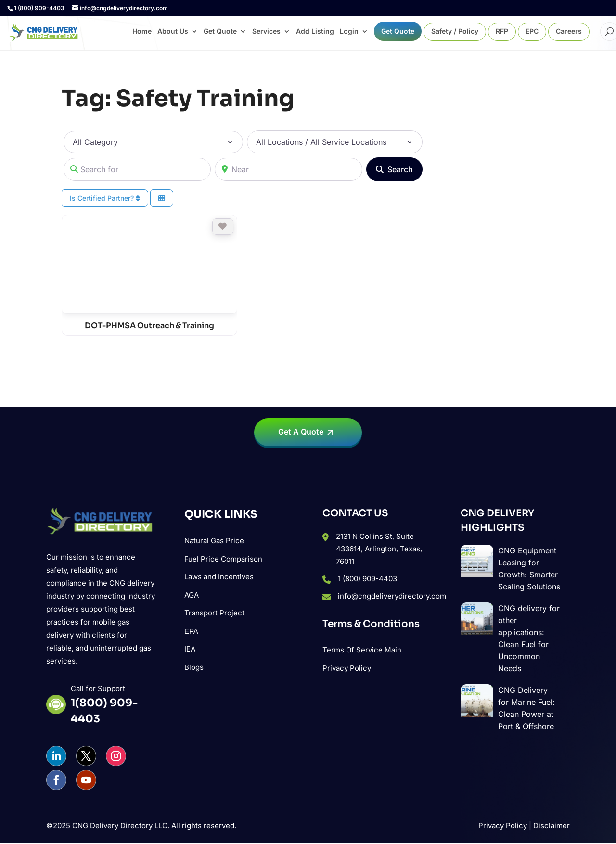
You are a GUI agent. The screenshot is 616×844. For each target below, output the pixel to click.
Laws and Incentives (219, 577)
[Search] (394, 169)
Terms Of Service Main (362, 650)
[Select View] (162, 198)
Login (349, 32)
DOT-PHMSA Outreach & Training (149, 326)
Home (142, 32)
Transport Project (214, 613)
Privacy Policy (347, 668)
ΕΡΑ (191, 631)
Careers (569, 32)
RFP (502, 32)
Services (266, 32)
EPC (532, 32)
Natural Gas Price (214, 541)
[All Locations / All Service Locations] (335, 142)
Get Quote (220, 32)
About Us (173, 32)
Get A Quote (301, 432)
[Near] (288, 169)
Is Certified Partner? (105, 198)
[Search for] (137, 169)
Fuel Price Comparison (223, 559)
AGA (192, 595)
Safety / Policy (455, 32)
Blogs (194, 667)
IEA (190, 649)
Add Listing (315, 32)
